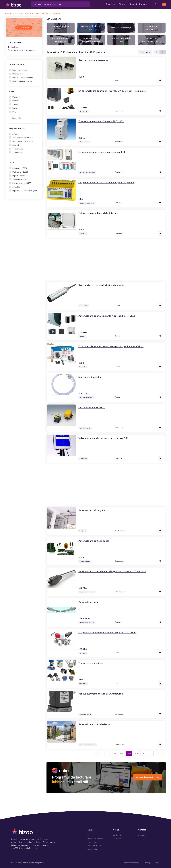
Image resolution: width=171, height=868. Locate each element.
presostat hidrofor (121, 28)
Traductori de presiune (91, 663)
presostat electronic (91, 28)
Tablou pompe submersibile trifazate (98, 213)
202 (144, 753)
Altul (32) (16, 187)
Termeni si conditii (132, 863)
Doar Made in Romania (22, 81)
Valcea (15, 104)
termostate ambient (61, 28)
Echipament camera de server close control (102, 152)
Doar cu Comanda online (23, 78)
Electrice (13, 47)
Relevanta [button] (145, 52)
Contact (142, 835)
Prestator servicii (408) (22, 183)
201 (136, 753)
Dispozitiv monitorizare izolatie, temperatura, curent (106, 183)
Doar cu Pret (18, 74)
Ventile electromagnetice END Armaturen (101, 694)
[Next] (163, 753)
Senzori (16, 145)
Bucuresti (16, 97)
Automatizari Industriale (23, 138)
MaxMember (118, 835)
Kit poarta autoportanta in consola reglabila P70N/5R (107, 633)
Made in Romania (139, 4)
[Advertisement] (24, 243)
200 (129, 753)
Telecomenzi (18, 149)
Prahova (16, 101)
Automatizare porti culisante (94, 541)
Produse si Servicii (95, 839)
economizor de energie (152, 28)
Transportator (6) (20, 179)
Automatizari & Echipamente (21, 51)
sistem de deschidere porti (152, 40)
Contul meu (92, 842)
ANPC (157, 863)
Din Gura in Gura (95, 846)
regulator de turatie (121, 40)
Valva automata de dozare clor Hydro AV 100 (103, 438)
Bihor (15, 112)
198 (114, 753)
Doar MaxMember (20, 70)
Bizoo (20, 863)
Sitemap (147, 863)
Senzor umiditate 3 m (90, 377)
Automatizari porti (88, 602)
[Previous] (97, 753)
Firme (122, 4)
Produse (110, 4)
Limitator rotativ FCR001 (92, 408)
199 (121, 753)
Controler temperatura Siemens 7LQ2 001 (101, 121)
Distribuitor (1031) (20, 172)
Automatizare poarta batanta (94, 724)
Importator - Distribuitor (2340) (25, 191)
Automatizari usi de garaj (92, 510)
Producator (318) (20, 168)
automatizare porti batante (61, 40)
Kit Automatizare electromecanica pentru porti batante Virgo (111, 346)
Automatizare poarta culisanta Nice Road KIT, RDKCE (107, 316)
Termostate (17, 153)
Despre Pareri (93, 849)
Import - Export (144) (21, 176)
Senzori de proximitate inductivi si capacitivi (102, 285)
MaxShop (117, 839)
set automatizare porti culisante (91, 40)
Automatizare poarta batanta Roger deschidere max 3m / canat (112, 571)
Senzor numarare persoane (93, 60)
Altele (15, 134)
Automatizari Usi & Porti (23, 141)
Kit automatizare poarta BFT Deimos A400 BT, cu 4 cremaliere (112, 91)
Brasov (15, 108)
